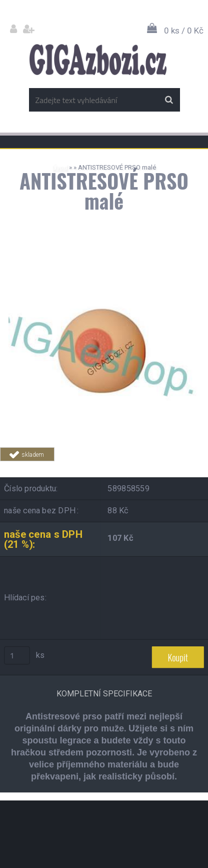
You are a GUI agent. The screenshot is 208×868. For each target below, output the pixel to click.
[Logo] (98, 60)
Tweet (168, 467)
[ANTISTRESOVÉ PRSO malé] (104, 260)
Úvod (60, 167)
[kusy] (17, 655)
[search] (169, 100)
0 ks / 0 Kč (184, 31)
